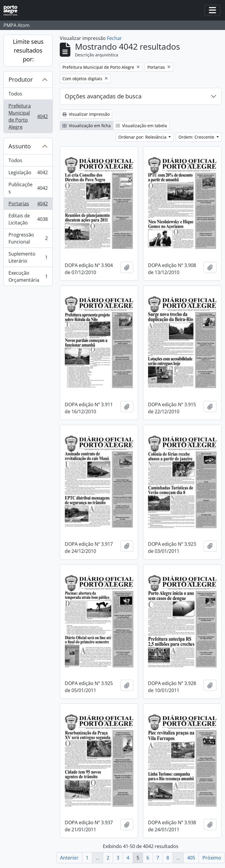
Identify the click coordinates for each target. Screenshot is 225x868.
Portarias (28, 205)
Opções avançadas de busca (103, 96)
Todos (15, 94)
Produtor (21, 79)
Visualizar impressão (86, 114)
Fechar (114, 38)
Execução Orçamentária (28, 276)
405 (191, 858)
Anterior (69, 858)
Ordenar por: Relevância (143, 137)
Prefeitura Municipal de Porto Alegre (28, 116)
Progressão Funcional (28, 238)
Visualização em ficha (87, 126)
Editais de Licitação (28, 219)
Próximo (212, 858)
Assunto (20, 146)
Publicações (28, 188)
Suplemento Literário (28, 257)
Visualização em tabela (141, 126)
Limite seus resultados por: (28, 50)
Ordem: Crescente (197, 137)
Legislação (28, 174)
